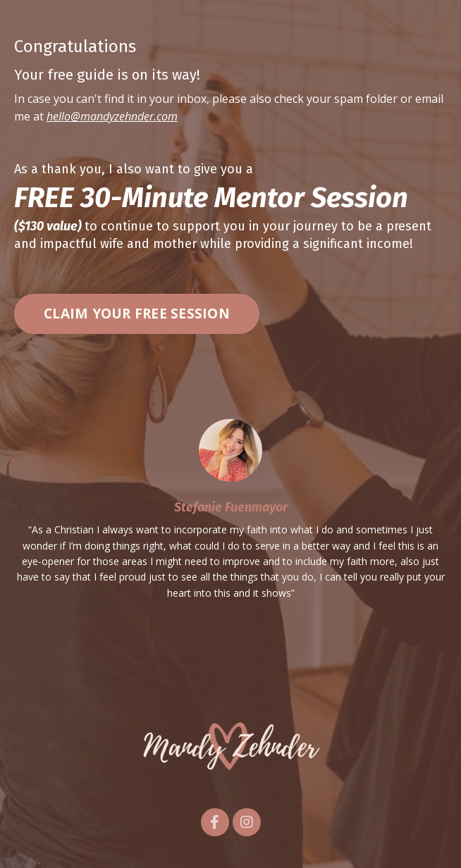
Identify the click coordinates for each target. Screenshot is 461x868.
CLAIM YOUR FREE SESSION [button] (137, 313)
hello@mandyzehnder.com (112, 116)
